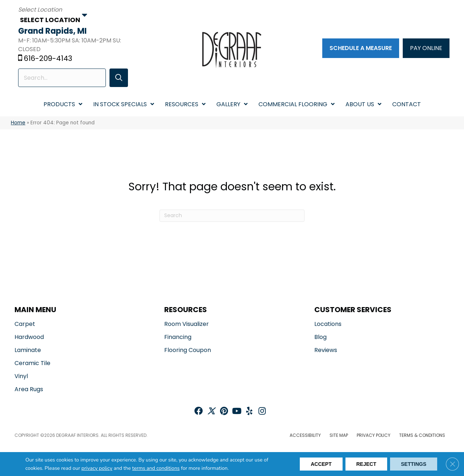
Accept (321, 464)
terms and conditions (156, 468)
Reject (366, 464)
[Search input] (62, 78)
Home (18, 123)
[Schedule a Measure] (361, 48)
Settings (414, 464)
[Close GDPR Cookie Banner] (452, 464)
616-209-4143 (48, 58)
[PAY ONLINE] (426, 48)
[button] (119, 78)
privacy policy (97, 468)
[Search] (232, 216)
